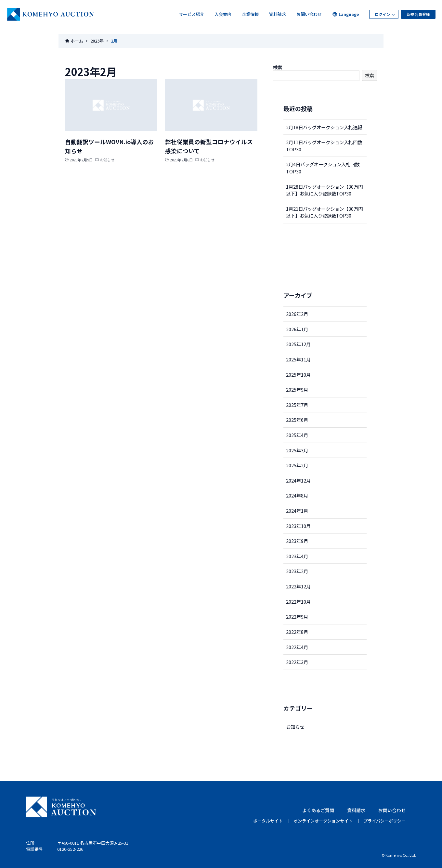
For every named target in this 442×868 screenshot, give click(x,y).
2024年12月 (298, 480)
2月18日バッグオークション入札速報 (324, 127)
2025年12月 (298, 344)
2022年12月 (298, 586)
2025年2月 (297, 465)
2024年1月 (297, 511)
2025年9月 (297, 390)
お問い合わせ (309, 14)
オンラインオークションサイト (323, 821)
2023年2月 (297, 571)
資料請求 (278, 14)
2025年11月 (298, 359)
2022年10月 (298, 602)
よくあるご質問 (318, 810)
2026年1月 (297, 329)
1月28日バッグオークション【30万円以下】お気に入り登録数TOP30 (324, 190)
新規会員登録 (418, 14)
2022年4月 (297, 647)
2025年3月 (297, 450)
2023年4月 (297, 556)
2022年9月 (297, 616)
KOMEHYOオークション (51, 14)
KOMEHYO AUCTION (61, 807)
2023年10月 (298, 526)
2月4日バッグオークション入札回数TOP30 (323, 168)
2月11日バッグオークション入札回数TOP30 (324, 146)
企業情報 (250, 14)
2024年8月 (297, 495)
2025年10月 (298, 375)
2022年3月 (297, 662)
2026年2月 (297, 314)
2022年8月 (297, 632)
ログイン (383, 14)
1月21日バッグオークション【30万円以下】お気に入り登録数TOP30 (324, 212)
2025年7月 (297, 405)
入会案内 (223, 14)
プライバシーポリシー (384, 821)
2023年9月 (297, 541)
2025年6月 (297, 420)
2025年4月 (297, 435)
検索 (278, 67)
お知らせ (295, 727)
